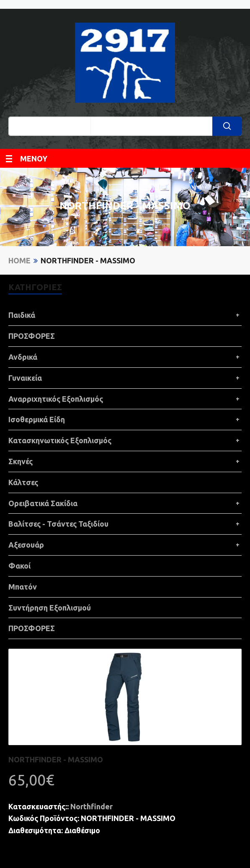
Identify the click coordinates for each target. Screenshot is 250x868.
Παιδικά (22, 315)
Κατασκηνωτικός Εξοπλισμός (60, 440)
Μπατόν (23, 587)
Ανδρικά (23, 357)
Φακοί (19, 566)
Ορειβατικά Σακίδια (43, 503)
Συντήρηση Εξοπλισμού (50, 608)
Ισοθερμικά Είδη (37, 419)
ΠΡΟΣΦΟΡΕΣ (32, 336)
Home (19, 260)
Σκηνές (21, 461)
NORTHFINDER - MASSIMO (88, 260)
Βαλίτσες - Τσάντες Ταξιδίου (58, 524)
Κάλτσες (23, 482)
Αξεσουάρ (26, 545)
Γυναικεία (25, 378)
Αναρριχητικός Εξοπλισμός (56, 399)
